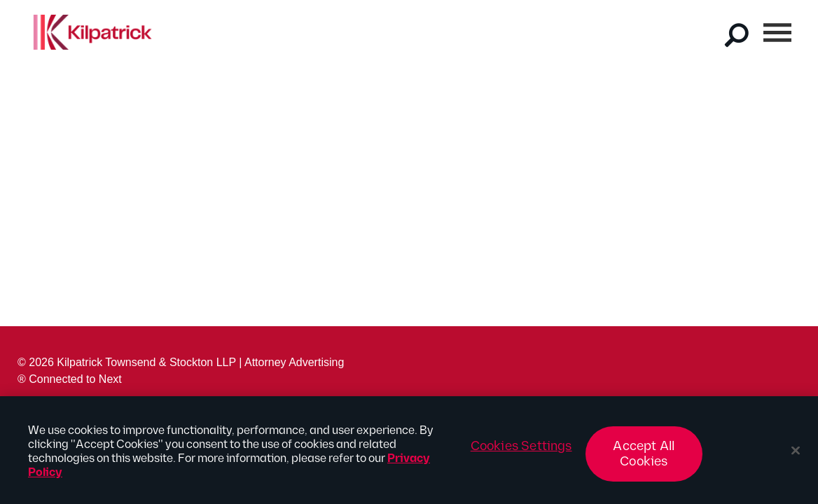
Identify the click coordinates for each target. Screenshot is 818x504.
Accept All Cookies (644, 457)
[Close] (796, 454)
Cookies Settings (521, 449)
